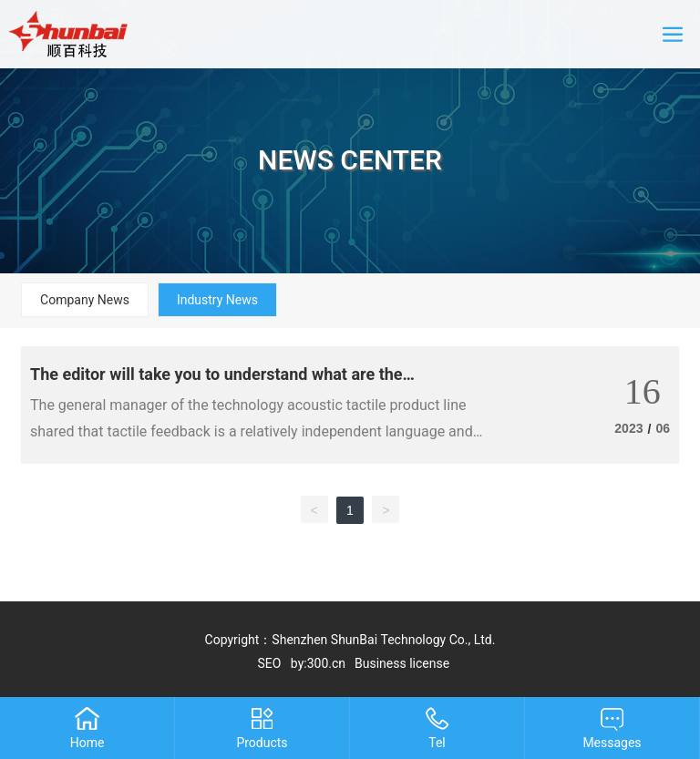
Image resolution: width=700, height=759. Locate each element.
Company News (85, 300)
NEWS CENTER (350, 160)
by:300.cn (318, 663)
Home (87, 743)
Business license (402, 663)
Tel (437, 743)
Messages (612, 743)
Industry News (217, 300)
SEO (270, 663)
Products (262, 743)
